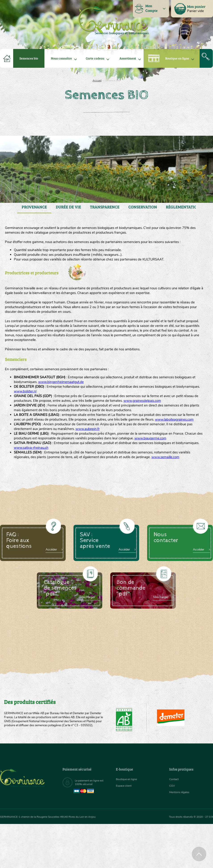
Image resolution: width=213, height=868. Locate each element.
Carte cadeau (95, 58)
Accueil (97, 80)
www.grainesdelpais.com (177, 420)
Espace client (125, 830)
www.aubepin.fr (121, 458)
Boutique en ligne (177, 58)
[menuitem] (192, 9)
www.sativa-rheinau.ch (61, 484)
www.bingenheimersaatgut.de (92, 399)
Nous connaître (61, 58)
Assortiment (128, 58)
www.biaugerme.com (32, 474)
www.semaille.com (30, 500)
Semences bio (29, 58)
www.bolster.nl (54, 410)
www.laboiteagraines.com (36, 447)
